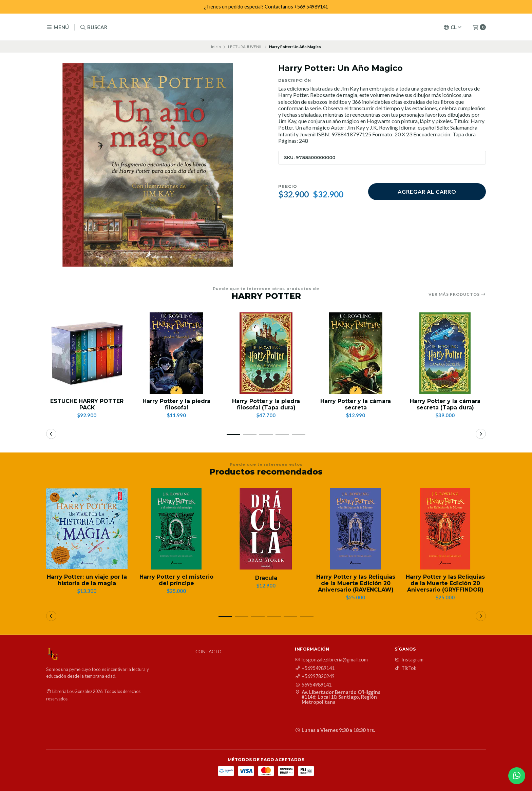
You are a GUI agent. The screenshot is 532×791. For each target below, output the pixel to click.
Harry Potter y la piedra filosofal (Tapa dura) (266, 404)
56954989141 (313, 685)
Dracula (266, 578)
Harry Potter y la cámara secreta (356, 404)
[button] (233, 435)
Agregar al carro (427, 191)
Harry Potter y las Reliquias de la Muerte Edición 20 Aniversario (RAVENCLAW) (356, 583)
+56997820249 (315, 676)
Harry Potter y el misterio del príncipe (176, 580)
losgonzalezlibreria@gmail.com (331, 660)
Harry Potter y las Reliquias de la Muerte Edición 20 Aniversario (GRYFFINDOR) (445, 583)
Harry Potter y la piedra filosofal (176, 404)
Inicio (216, 47)
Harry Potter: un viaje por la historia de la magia (87, 580)
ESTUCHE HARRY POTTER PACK (87, 404)
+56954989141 (315, 668)
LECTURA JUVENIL (245, 47)
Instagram (409, 660)
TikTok (405, 668)
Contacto (208, 652)
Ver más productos (457, 294)
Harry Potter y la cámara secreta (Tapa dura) (445, 404)
